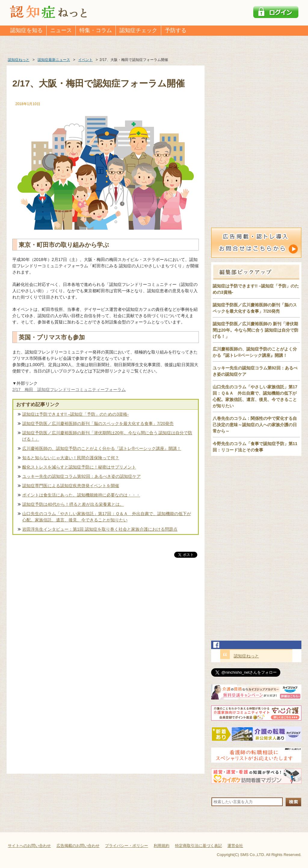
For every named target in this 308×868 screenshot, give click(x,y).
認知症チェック (138, 30)
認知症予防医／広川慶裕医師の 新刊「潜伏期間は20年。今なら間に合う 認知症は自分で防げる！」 (256, 330)
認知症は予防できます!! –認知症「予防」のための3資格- (75, 414)
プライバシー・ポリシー (126, 846)
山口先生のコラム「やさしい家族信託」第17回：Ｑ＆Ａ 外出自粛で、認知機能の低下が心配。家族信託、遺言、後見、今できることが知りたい (107, 517)
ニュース (61, 30)
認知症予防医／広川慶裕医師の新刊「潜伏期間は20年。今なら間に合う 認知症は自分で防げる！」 (107, 436)
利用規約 (162, 846)
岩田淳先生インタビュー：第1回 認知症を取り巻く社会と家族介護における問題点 (100, 529)
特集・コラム (96, 30)
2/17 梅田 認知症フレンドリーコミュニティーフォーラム (69, 390)
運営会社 (235, 846)
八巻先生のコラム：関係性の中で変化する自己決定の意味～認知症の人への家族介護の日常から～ (255, 425)
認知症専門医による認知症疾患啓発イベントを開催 (71, 486)
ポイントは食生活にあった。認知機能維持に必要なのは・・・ (81, 495)
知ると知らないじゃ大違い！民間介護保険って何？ (71, 458)
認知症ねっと (246, 656)
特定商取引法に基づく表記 (199, 846)
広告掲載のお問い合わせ (78, 846)
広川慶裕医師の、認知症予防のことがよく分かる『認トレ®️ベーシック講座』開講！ (102, 448)
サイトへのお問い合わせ (29, 846)
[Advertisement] (106, 622)
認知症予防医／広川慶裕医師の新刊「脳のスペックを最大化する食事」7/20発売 (98, 423)
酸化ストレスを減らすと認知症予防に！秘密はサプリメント (79, 467)
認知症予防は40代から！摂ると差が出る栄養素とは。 (73, 504)
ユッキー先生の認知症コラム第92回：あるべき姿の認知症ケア (82, 476)
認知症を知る (26, 30)
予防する (176, 30)
